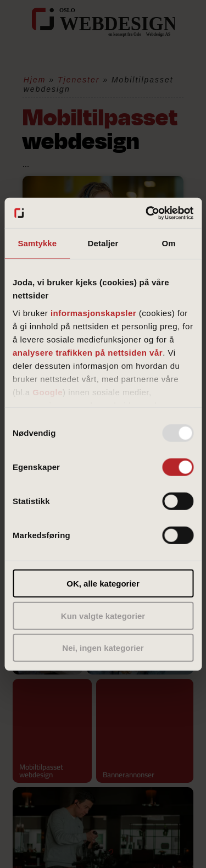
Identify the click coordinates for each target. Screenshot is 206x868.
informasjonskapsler (93, 313)
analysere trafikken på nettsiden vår (88, 352)
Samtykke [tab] (37, 243)
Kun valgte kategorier (103, 615)
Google (48, 392)
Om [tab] (169, 243)
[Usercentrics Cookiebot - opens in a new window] (147, 213)
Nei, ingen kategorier (103, 648)
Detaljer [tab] (103, 243)
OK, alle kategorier (103, 584)
